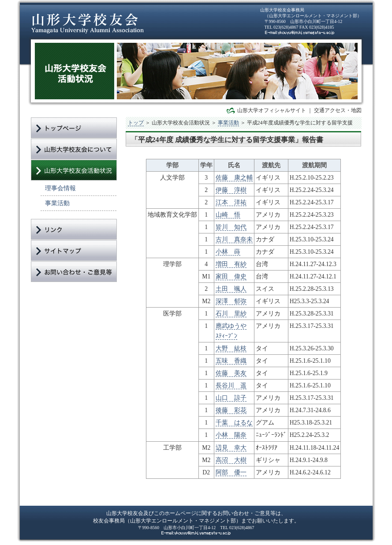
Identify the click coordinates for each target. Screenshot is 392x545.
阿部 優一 (231, 472)
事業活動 (57, 203)
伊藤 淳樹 (231, 190)
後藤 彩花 (231, 410)
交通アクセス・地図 (338, 110)
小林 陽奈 (231, 435)
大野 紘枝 (231, 348)
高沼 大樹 (231, 460)
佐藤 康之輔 (234, 178)
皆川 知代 (231, 227)
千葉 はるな (234, 423)
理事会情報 (60, 188)
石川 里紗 (231, 314)
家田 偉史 (231, 276)
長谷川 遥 (231, 385)
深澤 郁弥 (231, 301)
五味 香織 (231, 361)
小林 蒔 (228, 252)
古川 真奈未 (234, 239)
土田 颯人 (231, 289)
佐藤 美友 (231, 373)
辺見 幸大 (231, 448)
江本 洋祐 (231, 202)
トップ (136, 123)
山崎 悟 (228, 215)
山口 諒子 (231, 398)
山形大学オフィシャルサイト (272, 110)
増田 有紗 (231, 264)
